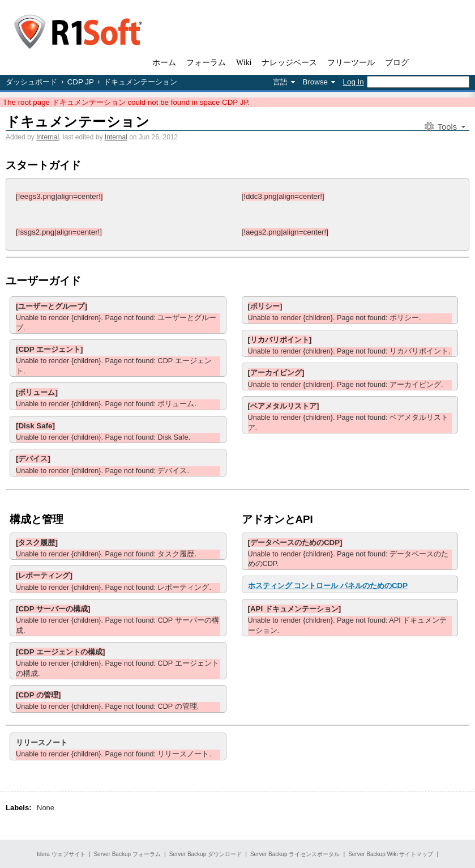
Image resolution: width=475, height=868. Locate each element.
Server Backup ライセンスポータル (295, 854)
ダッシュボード (31, 82)
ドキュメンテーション (78, 122)
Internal (48, 137)
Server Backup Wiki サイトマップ (391, 854)
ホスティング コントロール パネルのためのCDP (328, 586)
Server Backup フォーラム (127, 854)
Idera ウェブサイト (61, 854)
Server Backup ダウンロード (206, 854)
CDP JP (81, 82)
